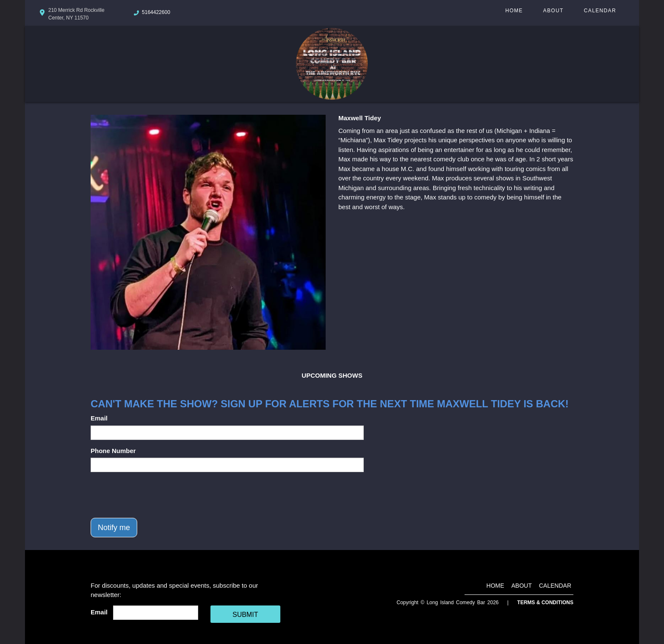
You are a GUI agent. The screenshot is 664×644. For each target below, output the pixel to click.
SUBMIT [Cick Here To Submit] (245, 615)
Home (514, 11)
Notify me (114, 528)
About (553, 11)
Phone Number (113, 451)
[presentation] (155, 495)
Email (99, 418)
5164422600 (156, 12)
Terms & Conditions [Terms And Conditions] (545, 603)
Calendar (600, 11)
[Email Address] (156, 613)
